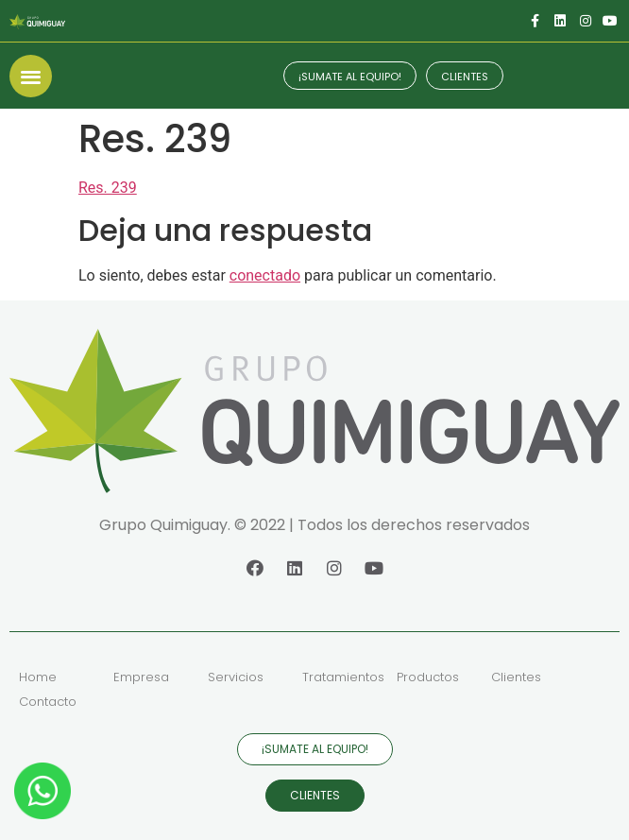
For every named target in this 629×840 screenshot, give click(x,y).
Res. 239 (108, 188)
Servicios (236, 677)
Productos (428, 677)
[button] (31, 76)
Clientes (516, 677)
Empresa (141, 677)
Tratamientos (343, 677)
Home (38, 677)
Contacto (48, 702)
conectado (265, 275)
